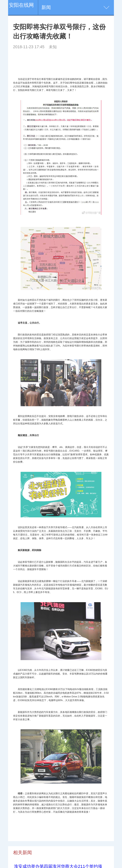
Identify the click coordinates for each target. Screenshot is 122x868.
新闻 (46, 7)
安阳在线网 (21, 5)
